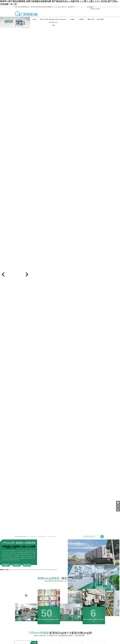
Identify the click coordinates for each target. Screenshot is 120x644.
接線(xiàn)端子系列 (40, 636)
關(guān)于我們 (44, 19)
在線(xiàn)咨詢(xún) (27, 566)
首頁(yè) (35, 19)
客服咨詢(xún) (118, 506)
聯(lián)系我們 (100, 19)
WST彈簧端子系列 (52, 636)
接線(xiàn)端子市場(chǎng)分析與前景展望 (19, 570)
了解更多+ (6, 565)
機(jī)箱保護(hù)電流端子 (66, 636)
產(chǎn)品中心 (63, 19)
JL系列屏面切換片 (80, 636)
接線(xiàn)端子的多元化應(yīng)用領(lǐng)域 (37, 570)
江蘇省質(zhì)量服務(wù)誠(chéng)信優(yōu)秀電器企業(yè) (18, 548)
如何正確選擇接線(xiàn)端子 (52, 570)
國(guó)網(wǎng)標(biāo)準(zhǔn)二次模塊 (53, 20)
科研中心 (17, 565)
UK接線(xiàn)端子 (52, 536)
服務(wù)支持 (91, 19)
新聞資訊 (82, 19)
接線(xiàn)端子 (34, 536)
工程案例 (72, 19)
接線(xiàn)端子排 (43, 536)
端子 (29, 536)
